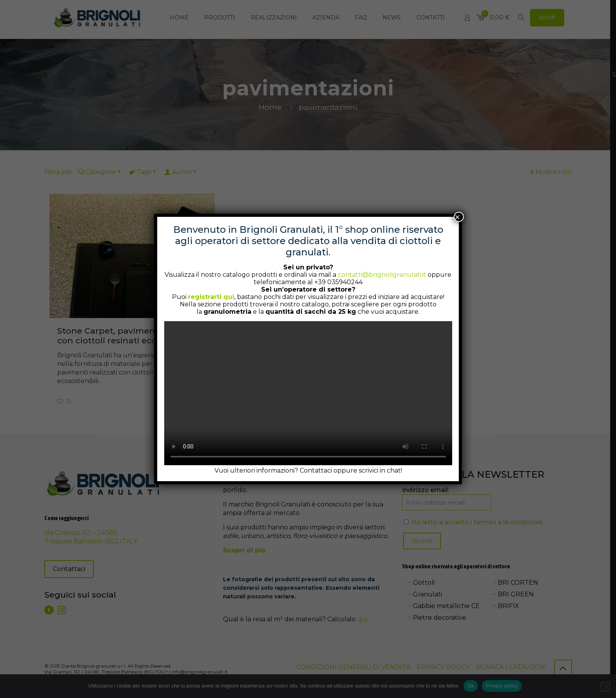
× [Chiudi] (457, 217)
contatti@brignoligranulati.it (382, 275)
